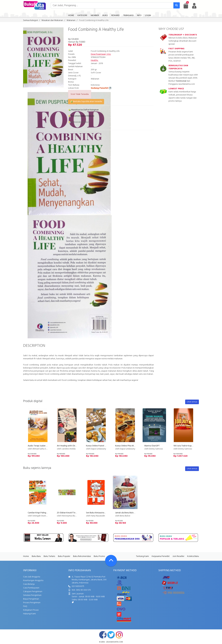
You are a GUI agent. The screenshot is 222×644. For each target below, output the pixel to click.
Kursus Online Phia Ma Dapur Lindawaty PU (134, 446)
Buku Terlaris (49, 556)
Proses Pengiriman (32, 603)
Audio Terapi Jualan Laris (39, 446)
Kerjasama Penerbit (161, 556)
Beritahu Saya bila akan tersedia (86, 102)
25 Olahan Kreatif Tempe (68, 513)
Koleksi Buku (193, 556)
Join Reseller (178, 556)
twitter (111, 635)
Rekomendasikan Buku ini (81, 116)
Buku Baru (36, 556)
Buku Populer (64, 556)
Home (26, 556)
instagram (119, 635)
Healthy (95, 60)
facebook (103, 635)
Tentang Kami (142, 556)
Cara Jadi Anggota (32, 577)
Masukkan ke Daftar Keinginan (83, 110)
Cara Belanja (29, 584)
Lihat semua (192, 402)
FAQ (25, 606)
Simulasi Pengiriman (32, 595)
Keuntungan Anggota (33, 581)
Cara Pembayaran (31, 588)
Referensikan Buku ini (79, 122)
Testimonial (181, 81)
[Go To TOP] (111, 561)
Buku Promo (99, 556)
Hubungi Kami (29, 614)
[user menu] (194, 6)
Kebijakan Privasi (31, 610)
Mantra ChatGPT (152, 446)
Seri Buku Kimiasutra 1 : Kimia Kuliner (102, 513)
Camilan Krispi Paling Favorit (40, 513)
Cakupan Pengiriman (33, 592)
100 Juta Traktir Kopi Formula (187, 446)
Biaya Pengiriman (31, 599)
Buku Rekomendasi (82, 556)
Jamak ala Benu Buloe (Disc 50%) (130, 513)
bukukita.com (117, 642)
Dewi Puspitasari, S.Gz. (101, 54)
